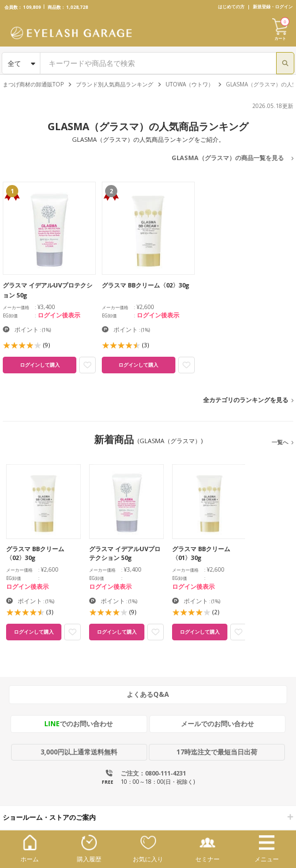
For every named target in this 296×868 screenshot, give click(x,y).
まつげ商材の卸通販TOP (33, 84)
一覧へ (280, 442)
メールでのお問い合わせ (217, 724)
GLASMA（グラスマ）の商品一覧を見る (228, 158)
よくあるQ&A (148, 694)
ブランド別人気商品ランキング (115, 84)
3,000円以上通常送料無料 (79, 752)
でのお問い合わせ (79, 724)
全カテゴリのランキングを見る (246, 400)
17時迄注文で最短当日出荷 (217, 752)
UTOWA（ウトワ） (189, 84)
